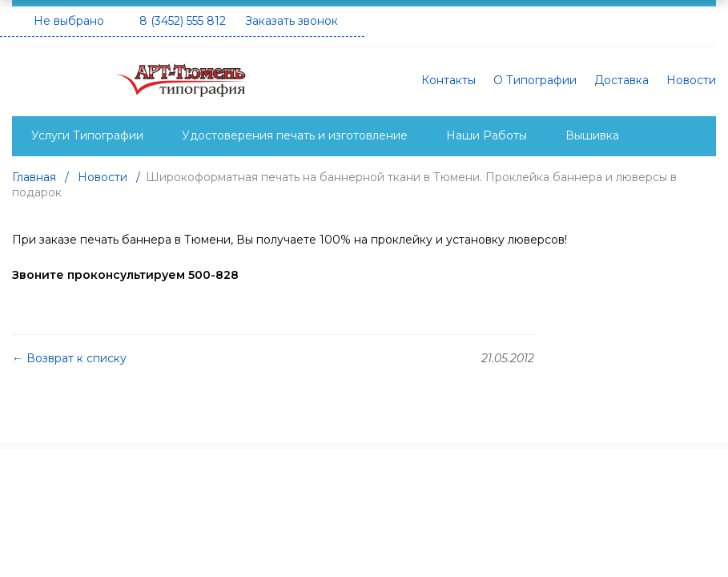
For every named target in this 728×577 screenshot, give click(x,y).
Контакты (448, 80)
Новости (691, 80)
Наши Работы (487, 135)
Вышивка (592, 135)
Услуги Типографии (87, 135)
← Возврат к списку (69, 358)
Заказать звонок (292, 21)
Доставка (621, 80)
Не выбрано (69, 21)
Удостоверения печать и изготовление (295, 135)
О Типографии (535, 80)
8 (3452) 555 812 (183, 21)
